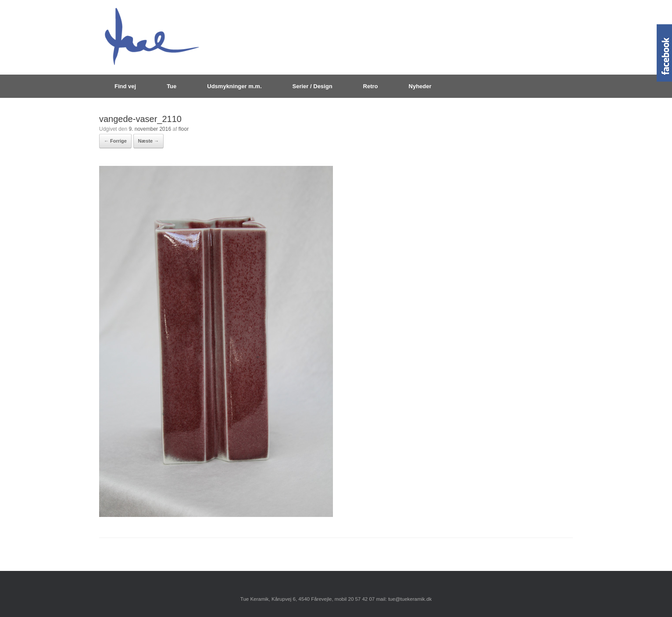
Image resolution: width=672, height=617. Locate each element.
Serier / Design (313, 86)
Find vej (125, 86)
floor (184, 129)
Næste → (149, 141)
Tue (172, 86)
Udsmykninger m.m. (234, 86)
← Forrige (115, 141)
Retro (371, 86)
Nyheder (420, 86)
